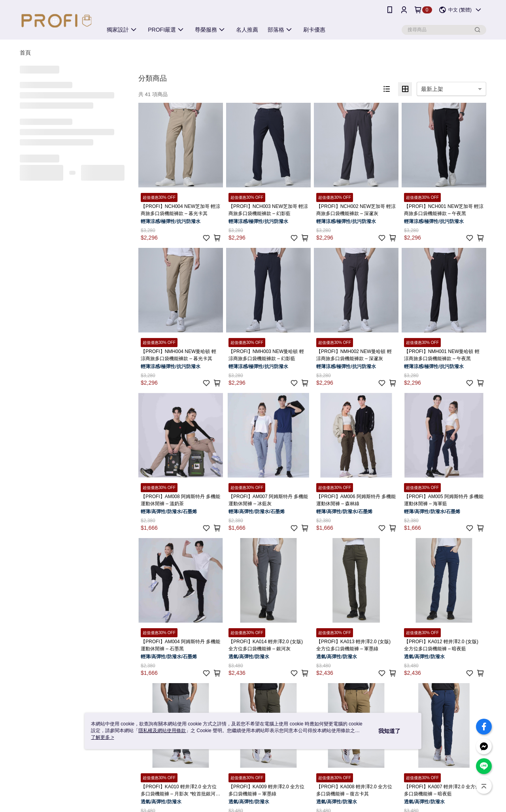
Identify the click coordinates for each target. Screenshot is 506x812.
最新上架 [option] (432, 89)
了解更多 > (102, 737)
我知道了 (389, 731)
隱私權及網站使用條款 (162, 731)
